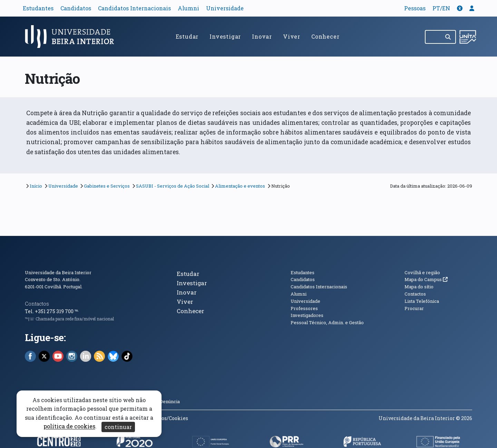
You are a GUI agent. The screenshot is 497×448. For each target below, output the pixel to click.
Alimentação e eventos (240, 186)
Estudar (187, 36)
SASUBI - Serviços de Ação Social (173, 186)
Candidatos (76, 8)
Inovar (262, 36)
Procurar (414, 308)
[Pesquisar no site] (433, 37)
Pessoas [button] (415, 8)
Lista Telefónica (422, 301)
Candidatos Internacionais (134, 8)
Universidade (225, 8)
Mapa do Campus (426, 279)
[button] (460, 8)
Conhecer (325, 36)
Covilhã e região (422, 272)
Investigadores (307, 315)
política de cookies (69, 426)
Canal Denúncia (163, 401)
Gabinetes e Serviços (107, 186)
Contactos (37, 304)
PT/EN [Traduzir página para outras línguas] (441, 8)
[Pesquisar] (449, 37)
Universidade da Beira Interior (58, 272)
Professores (304, 308)
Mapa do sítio (419, 287)
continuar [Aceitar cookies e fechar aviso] (118, 427)
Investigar (225, 36)
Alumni (188, 8)
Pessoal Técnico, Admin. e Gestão (327, 322)
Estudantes (38, 8)
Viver (292, 36)
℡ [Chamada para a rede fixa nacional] (76, 311)
